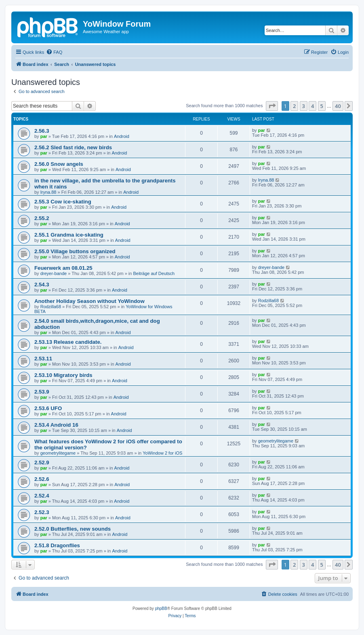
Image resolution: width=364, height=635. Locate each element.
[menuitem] (54, 52)
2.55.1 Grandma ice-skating (69, 235)
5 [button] (322, 106)
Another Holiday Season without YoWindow (89, 301)
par (44, 136)
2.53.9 (42, 392)
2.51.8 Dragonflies (57, 545)
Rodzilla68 (51, 307)
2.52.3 (42, 512)
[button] (272, 106)
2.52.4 (42, 496)
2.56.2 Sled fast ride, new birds (73, 147)
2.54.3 (42, 285)
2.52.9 (42, 462)
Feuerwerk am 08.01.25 (63, 268)
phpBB (161, 609)
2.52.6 (42, 479)
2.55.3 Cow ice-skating (63, 202)
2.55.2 (42, 218)
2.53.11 (43, 359)
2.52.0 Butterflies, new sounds (73, 529)
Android (122, 136)
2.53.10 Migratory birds (63, 375)
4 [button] (312, 106)
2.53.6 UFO (48, 408)
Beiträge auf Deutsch (154, 273)
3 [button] (304, 106)
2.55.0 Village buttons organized (75, 251)
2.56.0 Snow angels (59, 164)
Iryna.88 (48, 192)
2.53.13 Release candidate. (68, 342)
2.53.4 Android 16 (56, 425)
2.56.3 (42, 131)
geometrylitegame (58, 453)
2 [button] (294, 106)
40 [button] (338, 106)
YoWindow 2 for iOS (162, 453)
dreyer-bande (54, 273)
